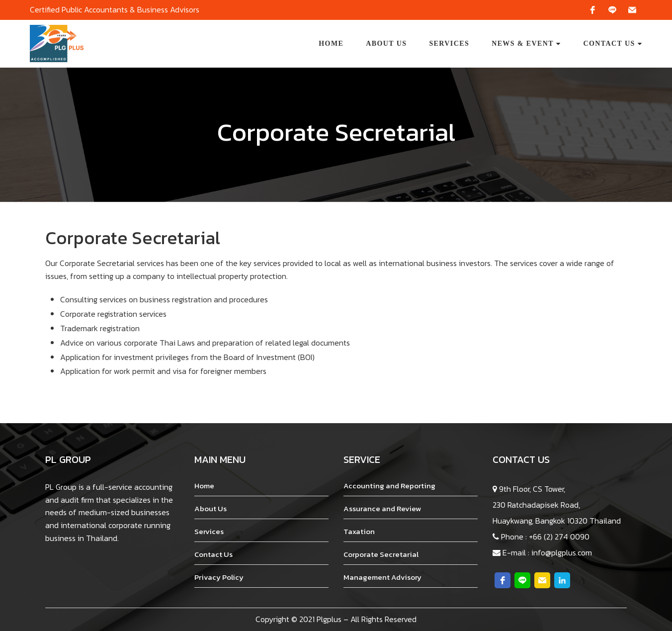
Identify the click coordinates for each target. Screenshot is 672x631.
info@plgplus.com (562, 552)
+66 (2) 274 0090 (559, 537)
